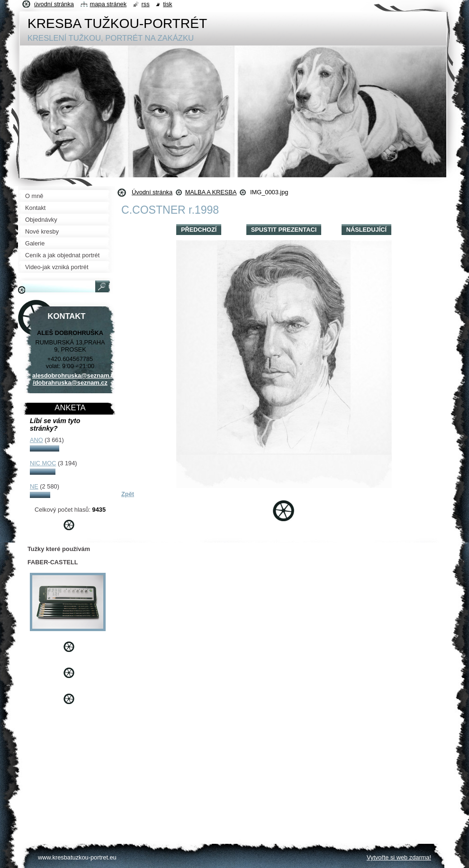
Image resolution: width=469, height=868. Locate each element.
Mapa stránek (108, 4)
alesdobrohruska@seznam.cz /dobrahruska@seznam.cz (75, 379)
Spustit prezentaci (284, 230)
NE (34, 486)
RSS (146, 4)
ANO (36, 440)
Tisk (167, 4)
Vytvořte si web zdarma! (399, 857)
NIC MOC (43, 463)
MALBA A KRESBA (211, 192)
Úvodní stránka (152, 192)
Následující (366, 230)
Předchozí (199, 230)
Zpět (128, 494)
